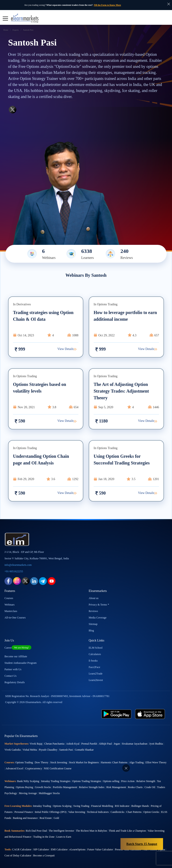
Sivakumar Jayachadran (135, 744)
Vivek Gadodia (13, 750)
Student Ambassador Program (20, 663)
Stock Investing (59, 762)
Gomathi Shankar (84, 750)
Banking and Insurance (25, 818)
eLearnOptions (77, 849)
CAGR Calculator (22, 849)
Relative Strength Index (92, 787)
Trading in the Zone (44, 837)
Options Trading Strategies (87, 781)
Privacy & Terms (98, 605)
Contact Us (11, 676)
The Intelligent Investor (61, 831)
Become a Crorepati (44, 856)
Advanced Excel (14, 768)
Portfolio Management (65, 787)
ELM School (96, 648)
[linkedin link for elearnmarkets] (34, 581)
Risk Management (116, 787)
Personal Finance (24, 812)
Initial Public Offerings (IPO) (51, 812)
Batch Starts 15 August (142, 844)
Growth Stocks (43, 787)
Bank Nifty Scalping (28, 781)
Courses (9, 598)
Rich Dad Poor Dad (36, 831)
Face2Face (94, 667)
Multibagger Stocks (49, 793)
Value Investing (77, 812)
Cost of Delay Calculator (18, 856)
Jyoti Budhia (156, 744)
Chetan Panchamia (54, 744)
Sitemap (93, 624)
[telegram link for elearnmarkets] (43, 581)
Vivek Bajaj (36, 744)
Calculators (95, 654)
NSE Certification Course (58, 768)
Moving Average (28, 793)
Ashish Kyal (73, 744)
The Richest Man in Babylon (91, 831)
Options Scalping (62, 806)
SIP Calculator (41, 849)
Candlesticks (117, 812)
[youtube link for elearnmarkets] (52, 581)
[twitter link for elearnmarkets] (26, 581)
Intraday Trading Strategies (56, 781)
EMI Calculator (59, 849)
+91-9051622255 (14, 571)
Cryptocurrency (33, 768)
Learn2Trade (96, 674)
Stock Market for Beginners (84, 762)
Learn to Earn (64, 837)
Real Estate (46, 818)
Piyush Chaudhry (48, 750)
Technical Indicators (98, 812)
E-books (93, 661)
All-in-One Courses (15, 618)
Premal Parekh (89, 744)
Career (18, 648)
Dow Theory (42, 762)
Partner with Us (13, 669)
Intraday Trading (42, 806)
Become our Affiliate (16, 656)
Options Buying (24, 787)
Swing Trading (81, 806)
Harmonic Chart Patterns (114, 762)
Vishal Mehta (30, 750)
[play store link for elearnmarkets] (116, 714)
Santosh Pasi (66, 750)
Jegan (117, 744)
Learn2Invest (96, 680)
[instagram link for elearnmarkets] (17, 581)
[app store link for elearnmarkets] (150, 714)
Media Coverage (98, 618)
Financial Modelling (102, 806)
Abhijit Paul (105, 744)
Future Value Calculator (100, 849)
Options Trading (24, 762)
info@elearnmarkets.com (18, 565)
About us (94, 598)
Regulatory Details (15, 682)
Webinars (10, 605)
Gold (56, 818)
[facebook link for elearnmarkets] (8, 581)
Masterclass (11, 611)
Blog (91, 631)
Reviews (93, 611)
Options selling (111, 781)
